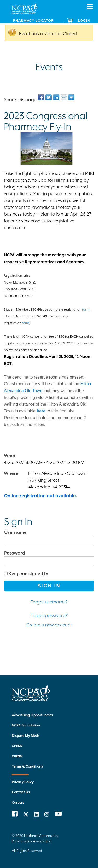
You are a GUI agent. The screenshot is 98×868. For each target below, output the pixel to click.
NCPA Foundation (26, 725)
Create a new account (49, 625)
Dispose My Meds (26, 736)
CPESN (17, 746)
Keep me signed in (28, 574)
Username (15, 532)
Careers (18, 803)
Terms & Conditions (27, 766)
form (86, 309)
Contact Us (21, 792)
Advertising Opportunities (32, 715)
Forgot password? (49, 615)
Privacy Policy (23, 782)
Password (15, 553)
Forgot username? (49, 602)
